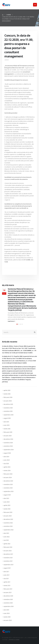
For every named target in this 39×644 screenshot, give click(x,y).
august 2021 (7, 568)
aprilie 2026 (7, 390)
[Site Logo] (6, 5)
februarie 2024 (8, 474)
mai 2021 (6, 578)
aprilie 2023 (7, 505)
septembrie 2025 (9, 415)
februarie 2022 (8, 547)
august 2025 (7, 418)
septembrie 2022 (9, 530)
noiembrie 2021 (8, 558)
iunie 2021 (7, 575)
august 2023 (7, 495)
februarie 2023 (8, 512)
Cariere (7, 60)
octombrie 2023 (8, 488)
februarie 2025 (8, 432)
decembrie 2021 (8, 554)
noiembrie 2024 (8, 443)
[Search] (35, 332)
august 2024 (7, 453)
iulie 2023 (6, 498)
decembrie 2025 (8, 404)
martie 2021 (7, 585)
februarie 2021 (8, 589)
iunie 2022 (7, 537)
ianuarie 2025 (8, 436)
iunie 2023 (7, 502)
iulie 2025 (6, 422)
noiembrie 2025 (8, 408)
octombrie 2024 (8, 446)
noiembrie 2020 (8, 599)
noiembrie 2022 (8, 523)
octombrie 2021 (8, 561)
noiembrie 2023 (8, 484)
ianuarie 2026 (8, 401)
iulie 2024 (6, 457)
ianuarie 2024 (8, 477)
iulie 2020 (6, 610)
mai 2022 (6, 540)
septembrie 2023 (9, 491)
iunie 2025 (7, 425)
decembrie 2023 (8, 481)
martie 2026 (7, 394)
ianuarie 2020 (8, 620)
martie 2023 (7, 509)
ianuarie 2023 (8, 516)
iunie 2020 (7, 613)
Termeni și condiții (14, 640)
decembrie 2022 (8, 519)
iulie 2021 (6, 572)
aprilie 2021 (7, 582)
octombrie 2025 (8, 411)
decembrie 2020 (8, 596)
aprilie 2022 (7, 544)
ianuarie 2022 (8, 551)
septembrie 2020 (9, 606)
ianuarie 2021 (8, 592)
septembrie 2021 (9, 565)
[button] (35, 5)
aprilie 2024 (7, 467)
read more (11, 321)
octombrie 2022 (8, 526)
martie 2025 (7, 429)
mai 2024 (6, 464)
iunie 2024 (7, 460)
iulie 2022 (6, 533)
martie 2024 (7, 470)
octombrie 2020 (8, 603)
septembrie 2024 (9, 450)
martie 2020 (7, 617)
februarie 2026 (8, 397)
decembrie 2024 (8, 439)
